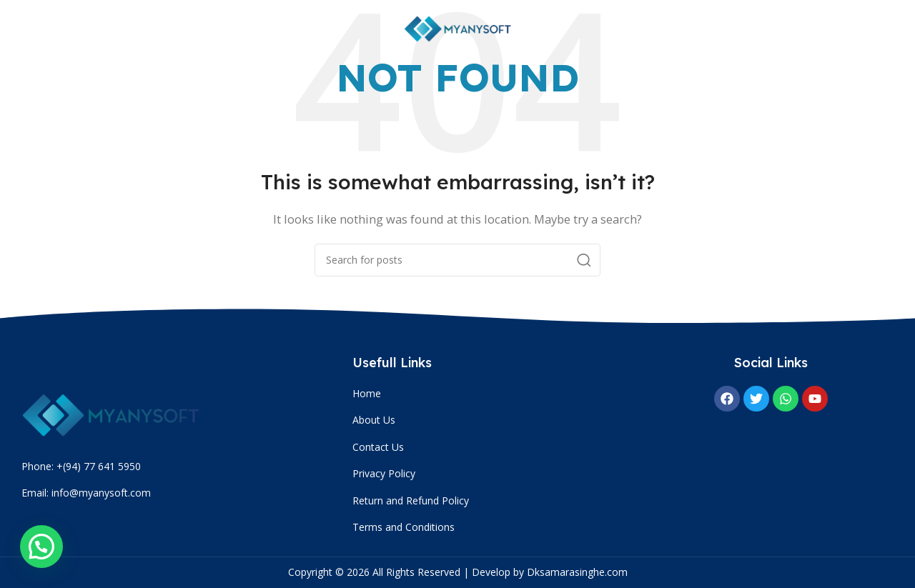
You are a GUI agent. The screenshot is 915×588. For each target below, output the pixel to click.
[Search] (457, 260)
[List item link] (490, 394)
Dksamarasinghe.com (577, 572)
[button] (41, 547)
